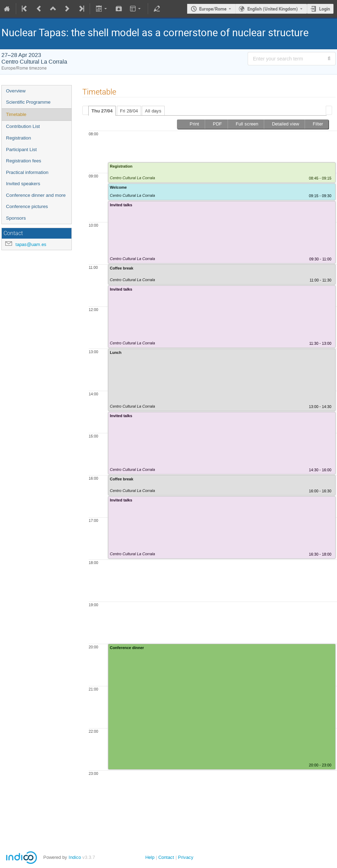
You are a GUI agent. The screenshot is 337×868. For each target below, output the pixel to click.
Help (150, 857)
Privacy (186, 857)
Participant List (21, 150)
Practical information (27, 172)
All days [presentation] (153, 111)
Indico (75, 857)
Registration (18, 138)
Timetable (16, 114)
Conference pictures (27, 206)
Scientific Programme (28, 102)
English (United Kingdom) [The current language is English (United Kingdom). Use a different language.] (273, 9)
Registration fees (24, 161)
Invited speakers (23, 184)
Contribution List (23, 126)
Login (325, 9)
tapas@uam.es (31, 244)
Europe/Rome (213, 9)
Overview (16, 91)
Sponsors (16, 218)
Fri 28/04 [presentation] (129, 111)
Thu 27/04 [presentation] (102, 111)
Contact (166, 857)
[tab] (102, 111)
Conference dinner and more (36, 195)
